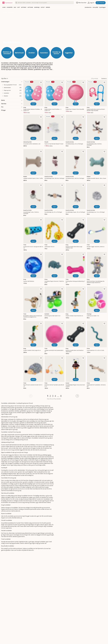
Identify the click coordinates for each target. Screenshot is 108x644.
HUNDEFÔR (10, 7)
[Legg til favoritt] (41, 82)
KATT (19, 7)
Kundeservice (88, 7)
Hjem (4, 12)
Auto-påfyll (95, 7)
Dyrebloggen (102, 7)
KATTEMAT (24, 7)
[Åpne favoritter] (81, 3)
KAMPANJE (37, 7)
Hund (7, 12)
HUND (4, 7)
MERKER (48, 7)
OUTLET (43, 7)
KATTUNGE (30, 7)
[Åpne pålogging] (91, 3)
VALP (15, 7)
